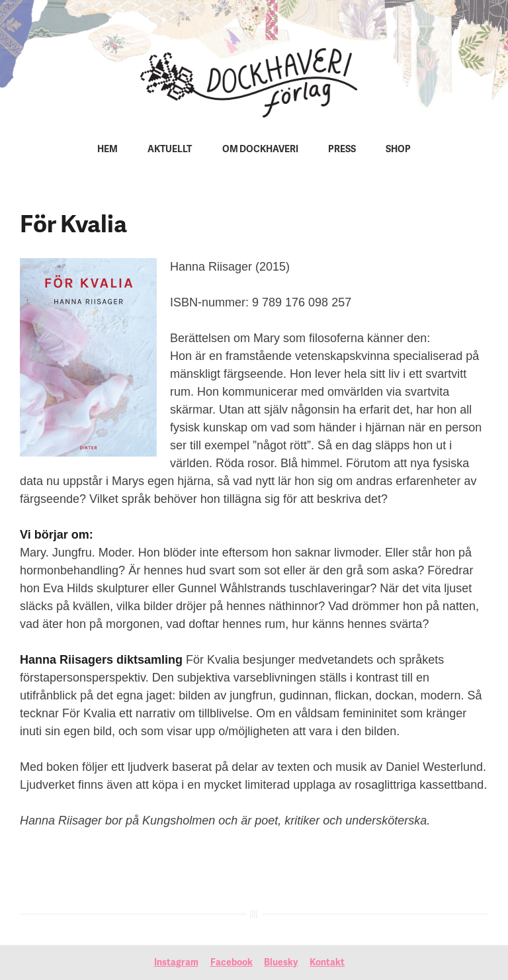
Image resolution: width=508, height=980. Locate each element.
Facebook (232, 963)
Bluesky (281, 963)
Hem (107, 150)
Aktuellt (170, 150)
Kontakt (327, 963)
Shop (398, 150)
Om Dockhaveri (260, 150)
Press (342, 150)
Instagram (176, 963)
